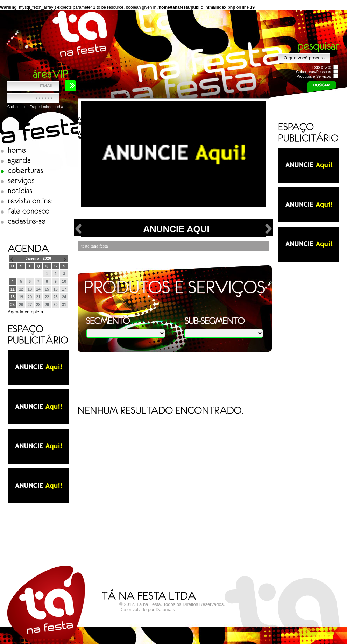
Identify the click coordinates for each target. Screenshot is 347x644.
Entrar (71, 86)
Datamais (165, 610)
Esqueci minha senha (47, 107)
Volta (79, 229)
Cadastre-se (17, 107)
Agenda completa (25, 312)
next (269, 229)
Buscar (322, 87)
